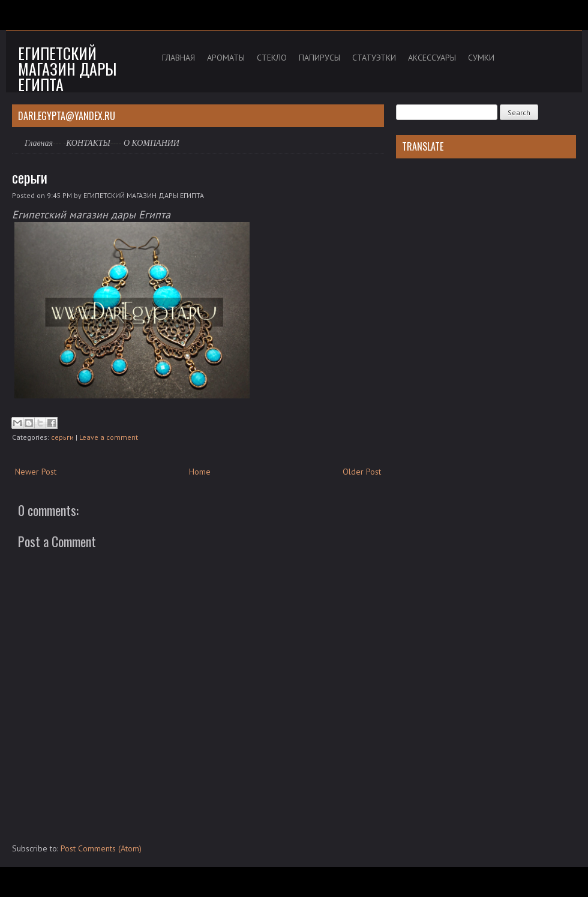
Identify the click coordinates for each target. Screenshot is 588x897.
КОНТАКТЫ (88, 143)
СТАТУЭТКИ (374, 58)
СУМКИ (481, 58)
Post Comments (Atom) (101, 848)
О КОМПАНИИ (151, 143)
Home (200, 472)
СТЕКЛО (272, 58)
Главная (39, 143)
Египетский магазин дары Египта (67, 69)
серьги (30, 177)
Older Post (362, 472)
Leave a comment (109, 437)
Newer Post (36, 472)
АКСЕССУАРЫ (432, 58)
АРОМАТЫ (226, 58)
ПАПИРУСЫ (319, 58)
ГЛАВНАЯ (178, 58)
